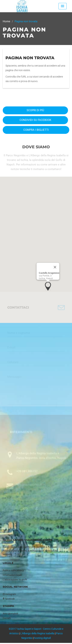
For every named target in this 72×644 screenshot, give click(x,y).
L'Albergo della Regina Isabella (37, 633)
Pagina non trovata (30, 58)
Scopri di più (35, 110)
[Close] (55, 267)
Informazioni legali (12, 575)
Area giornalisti (10, 614)
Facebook (9, 599)
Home (6, 21)
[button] (48, 286)
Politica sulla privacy (13, 570)
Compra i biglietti (36, 130)
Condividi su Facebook (35, 120)
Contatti (7, 618)
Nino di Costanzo (37, 547)
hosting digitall (42, 638)
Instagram (9, 594)
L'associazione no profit (15, 580)
